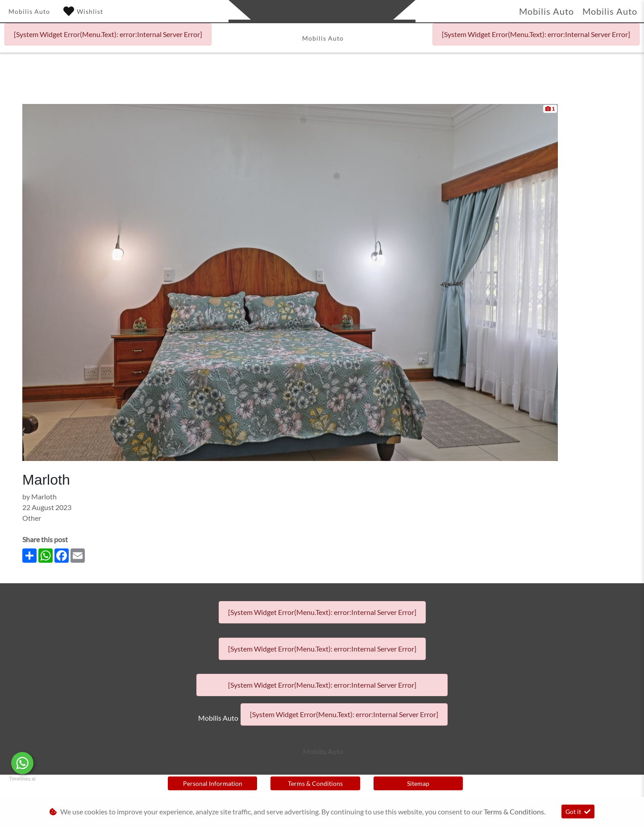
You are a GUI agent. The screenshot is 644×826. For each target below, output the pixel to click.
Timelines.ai (22, 779)
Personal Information (213, 783)
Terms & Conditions (315, 783)
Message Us (67, 763)
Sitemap (418, 783)
